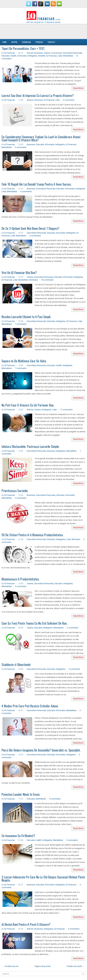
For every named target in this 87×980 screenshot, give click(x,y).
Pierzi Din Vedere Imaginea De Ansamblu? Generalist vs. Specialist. (41, 750)
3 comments (72, 840)
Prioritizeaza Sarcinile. (15, 491)
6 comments (21, 147)
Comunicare (56, 53)
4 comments (69, 100)
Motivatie (34, 280)
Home (4, 42)
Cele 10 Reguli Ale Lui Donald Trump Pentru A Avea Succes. (37, 184)
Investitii (42, 56)
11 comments (66, 410)
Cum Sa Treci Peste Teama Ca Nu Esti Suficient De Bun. (34, 623)
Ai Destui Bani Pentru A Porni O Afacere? (26, 924)
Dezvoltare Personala (72, 53)
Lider (60, 56)
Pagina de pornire (43, 966)
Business (39, 53)
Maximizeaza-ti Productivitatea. (20, 579)
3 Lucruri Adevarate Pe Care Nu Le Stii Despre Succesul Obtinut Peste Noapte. (43, 879)
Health (13, 56)
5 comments (35, 236)
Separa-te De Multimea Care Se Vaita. (24, 361)
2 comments (72, 628)
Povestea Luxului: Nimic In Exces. (21, 794)
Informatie (22, 56)
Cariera (47, 53)
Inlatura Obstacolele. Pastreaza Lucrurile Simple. (31, 446)
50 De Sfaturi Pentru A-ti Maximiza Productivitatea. (32, 535)
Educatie (6, 56)
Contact (51, 42)
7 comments (21, 324)
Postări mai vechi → (76, 966)
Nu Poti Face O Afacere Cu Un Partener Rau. (28, 405)
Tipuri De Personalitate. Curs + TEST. (23, 48)
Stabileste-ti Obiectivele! (16, 665)
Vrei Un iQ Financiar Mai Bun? (19, 273)
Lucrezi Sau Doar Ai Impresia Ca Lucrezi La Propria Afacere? (38, 95)
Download (26, 42)
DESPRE (14, 42)
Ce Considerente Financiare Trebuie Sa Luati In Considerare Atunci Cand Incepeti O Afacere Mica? (41, 138)
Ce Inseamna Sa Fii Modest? (18, 836)
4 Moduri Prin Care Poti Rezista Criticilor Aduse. (30, 706)
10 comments (47, 280)
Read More (78, 88)
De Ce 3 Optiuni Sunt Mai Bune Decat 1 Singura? (30, 228)
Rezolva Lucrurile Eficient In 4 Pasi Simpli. (26, 317)
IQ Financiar (10, 53)
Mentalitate (68, 56)
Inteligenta (32, 56)
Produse (39, 42)
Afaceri (30, 53)
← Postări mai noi (10, 966)
